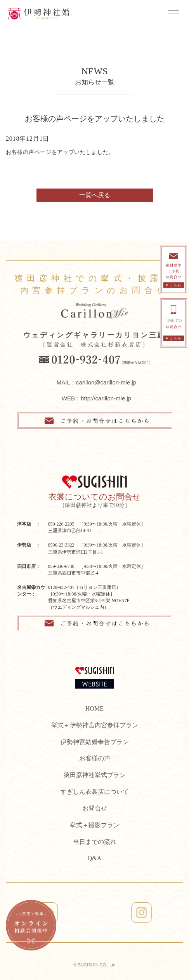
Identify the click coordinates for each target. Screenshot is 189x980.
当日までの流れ (95, 842)
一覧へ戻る (95, 195)
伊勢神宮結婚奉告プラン (95, 742)
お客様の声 (95, 758)
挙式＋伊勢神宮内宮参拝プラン (95, 725)
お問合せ (95, 808)
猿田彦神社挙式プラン (95, 775)
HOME (94, 708)
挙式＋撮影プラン (95, 825)
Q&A (95, 858)
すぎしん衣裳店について (95, 792)
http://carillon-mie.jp (106, 398)
